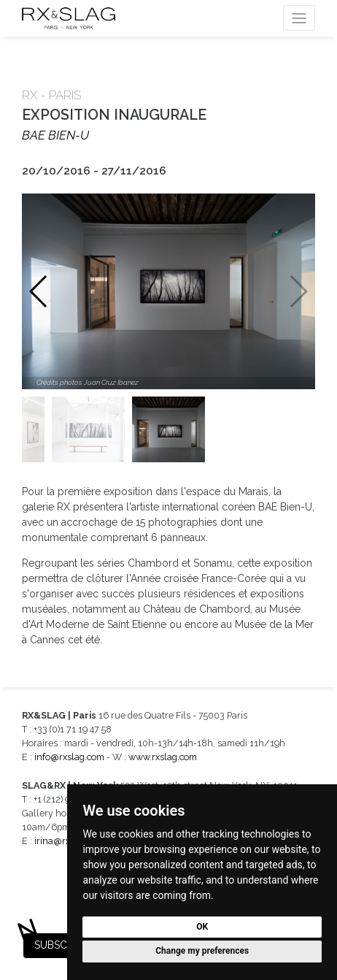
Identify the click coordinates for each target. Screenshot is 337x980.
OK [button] (202, 927)
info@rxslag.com (69, 757)
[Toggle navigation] (299, 18)
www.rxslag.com (163, 757)
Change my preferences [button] (202, 951)
